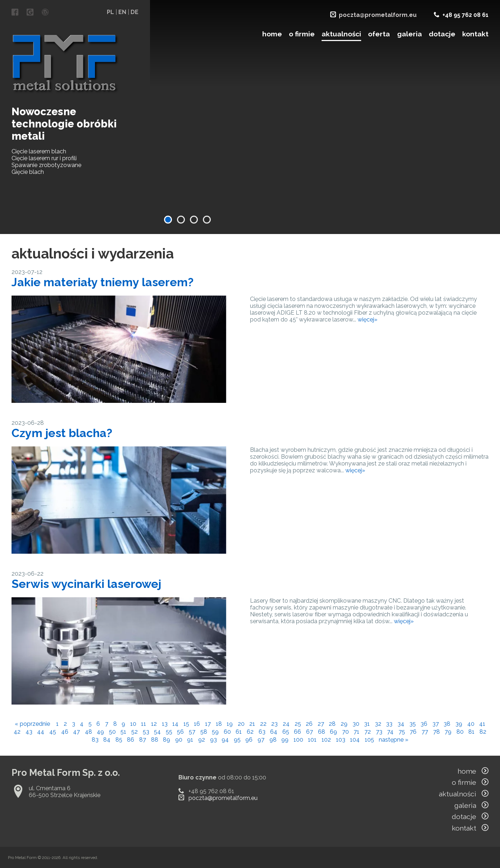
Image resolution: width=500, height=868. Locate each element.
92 (202, 740)
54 (157, 732)
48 (88, 732)
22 (263, 724)
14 (175, 724)
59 (215, 732)
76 (413, 732)
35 (413, 724)
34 (401, 724)
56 (180, 732)
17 (208, 724)
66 (297, 732)
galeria (410, 34)
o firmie (302, 34)
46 (65, 732)
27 (321, 724)
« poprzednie (32, 724)
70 (346, 732)
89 (167, 740)
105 (369, 740)
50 (112, 732)
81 (471, 732)
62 (250, 732)
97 (261, 740)
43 (29, 732)
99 (285, 740)
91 (190, 740)
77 (425, 732)
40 (471, 724)
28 (332, 724)
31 (367, 724)
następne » (394, 740)
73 (379, 732)
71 (356, 732)
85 (119, 740)
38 (447, 724)
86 (131, 740)
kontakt (475, 34)
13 (165, 724)
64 (274, 732)
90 (179, 740)
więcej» (367, 320)
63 (262, 732)
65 (286, 732)
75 (402, 732)
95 (237, 740)
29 (344, 724)
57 (192, 732)
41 (482, 724)
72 (368, 732)
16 (197, 724)
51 (123, 732)
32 (378, 724)
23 (274, 724)
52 (135, 732)
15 (186, 724)
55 (169, 732)
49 (100, 732)
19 (230, 724)
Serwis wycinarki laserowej (86, 584)
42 (17, 732)
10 (133, 724)
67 (310, 732)
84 (107, 740)
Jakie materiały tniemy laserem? (103, 282)
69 (333, 732)
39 (459, 724)
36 (424, 724)
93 (213, 740)
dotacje (442, 34)
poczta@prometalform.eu (378, 15)
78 (437, 732)
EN (122, 12)
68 (322, 732)
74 (390, 732)
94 (225, 740)
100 (298, 740)
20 (241, 724)
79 (448, 732)
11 (144, 724)
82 (483, 732)
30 (356, 724)
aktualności (341, 34)
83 (95, 740)
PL (110, 12)
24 (286, 724)
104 (355, 740)
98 (273, 740)
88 (155, 740)
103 (341, 740)
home (272, 34)
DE (135, 12)
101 (312, 740)
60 (227, 732)
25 (298, 724)
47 (76, 732)
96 (249, 740)
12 (154, 724)
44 (41, 732)
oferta (379, 34)
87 (143, 740)
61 (239, 732)
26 (309, 724)
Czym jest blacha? (62, 433)
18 (219, 724)
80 (460, 732)
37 (436, 724)
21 (252, 724)
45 (53, 732)
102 (326, 740)
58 (204, 732)
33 (389, 724)
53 (146, 732)
